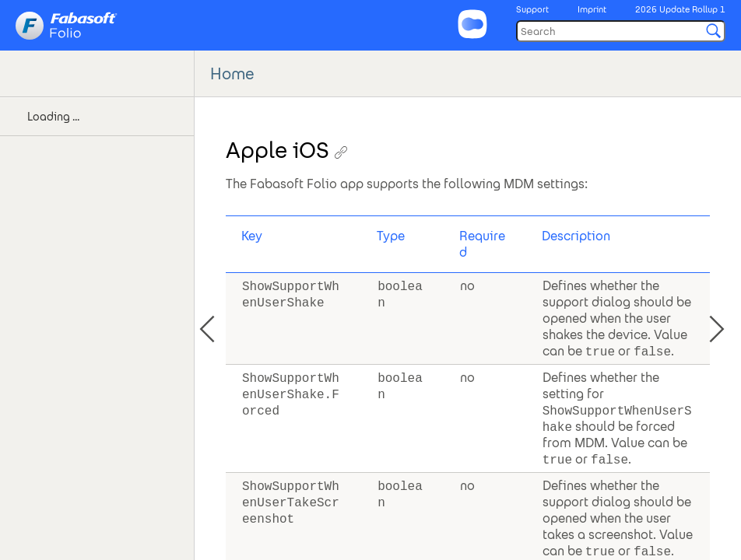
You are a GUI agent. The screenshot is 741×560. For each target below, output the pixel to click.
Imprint (592, 9)
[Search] (621, 31)
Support (532, 9)
